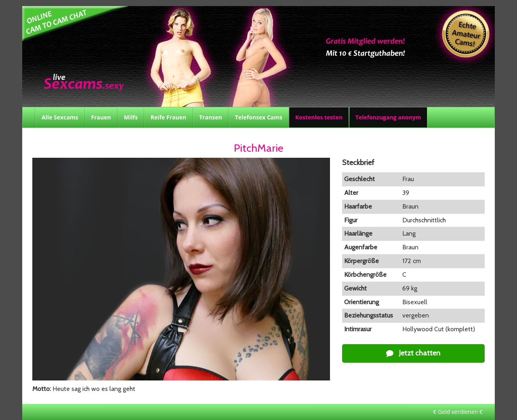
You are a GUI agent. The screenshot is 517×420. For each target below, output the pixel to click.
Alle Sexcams (60, 117)
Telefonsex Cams (259, 117)
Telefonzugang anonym (388, 117)
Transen (211, 117)
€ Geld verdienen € (458, 412)
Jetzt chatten (413, 353)
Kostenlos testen (319, 117)
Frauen (101, 117)
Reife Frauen (168, 117)
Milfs (131, 117)
